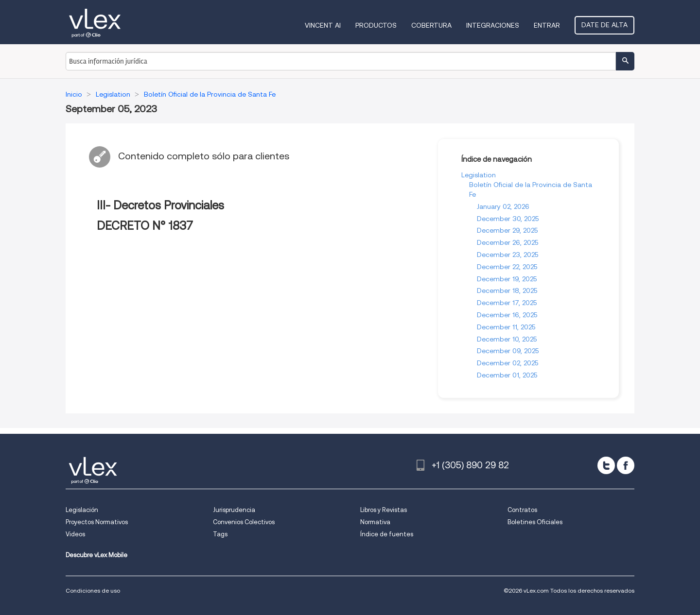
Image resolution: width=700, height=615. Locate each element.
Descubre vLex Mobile (96, 555)
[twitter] (606, 465)
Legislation (479, 175)
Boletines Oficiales (535, 522)
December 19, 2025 (507, 279)
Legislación (82, 510)
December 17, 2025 (507, 303)
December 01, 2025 (507, 375)
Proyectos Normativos (97, 522)
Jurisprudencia (234, 510)
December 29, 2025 (507, 230)
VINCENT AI (323, 25)
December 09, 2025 (508, 351)
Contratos (522, 510)
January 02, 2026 (503, 206)
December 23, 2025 (507, 255)
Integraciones (493, 25)
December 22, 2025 (507, 267)
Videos (75, 534)
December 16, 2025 (507, 315)
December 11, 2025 (506, 327)
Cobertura (431, 25)
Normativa (375, 522)
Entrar (547, 25)
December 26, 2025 (507, 242)
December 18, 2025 (507, 290)
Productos (376, 25)
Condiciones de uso (93, 590)
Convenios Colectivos (244, 522)
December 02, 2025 (507, 363)
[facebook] (626, 465)
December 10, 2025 (507, 339)
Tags (220, 534)
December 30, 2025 (508, 219)
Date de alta (604, 25)
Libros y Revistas (384, 510)
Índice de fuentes (387, 534)
